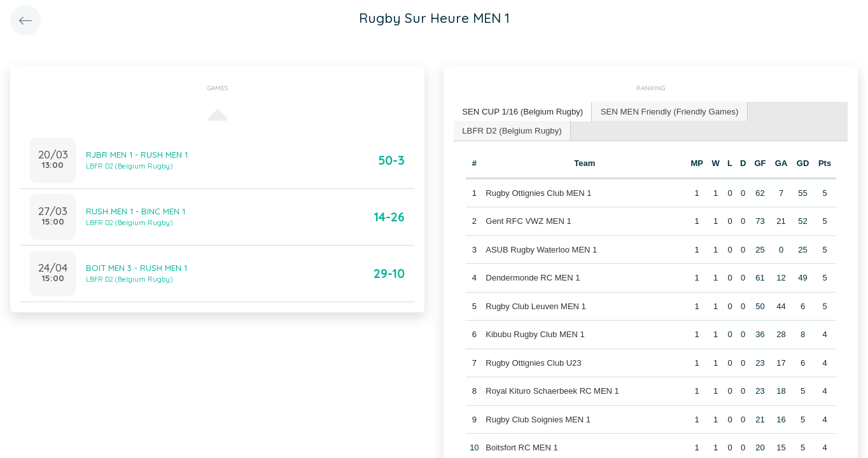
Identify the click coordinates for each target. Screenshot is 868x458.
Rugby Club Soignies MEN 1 (538, 418)
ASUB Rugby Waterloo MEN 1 (541, 248)
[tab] (522, 112)
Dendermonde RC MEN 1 (533, 277)
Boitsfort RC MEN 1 (521, 447)
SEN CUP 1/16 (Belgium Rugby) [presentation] (521, 111)
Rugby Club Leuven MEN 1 (536, 305)
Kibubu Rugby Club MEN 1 (535, 334)
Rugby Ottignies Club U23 (533, 362)
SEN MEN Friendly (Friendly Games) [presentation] (666, 111)
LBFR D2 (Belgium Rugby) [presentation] (511, 129)
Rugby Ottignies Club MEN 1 (538, 192)
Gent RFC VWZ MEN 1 (528, 220)
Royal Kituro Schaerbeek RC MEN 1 (552, 390)
